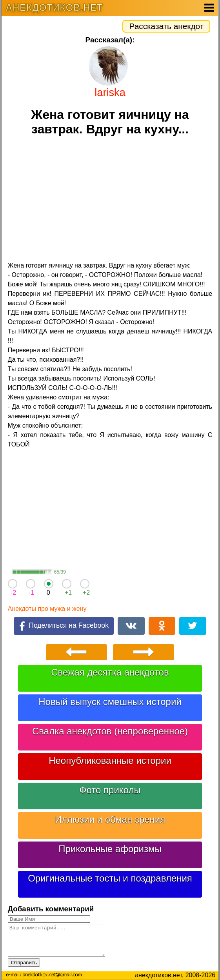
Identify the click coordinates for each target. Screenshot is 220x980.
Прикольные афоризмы (110, 849)
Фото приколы (110, 790)
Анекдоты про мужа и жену (47, 609)
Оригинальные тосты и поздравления (110, 878)
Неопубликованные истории (110, 761)
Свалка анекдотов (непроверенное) (110, 731)
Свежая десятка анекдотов (110, 672)
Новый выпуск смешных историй (110, 702)
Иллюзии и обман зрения (110, 819)
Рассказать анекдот (166, 26)
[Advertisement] (110, 200)
